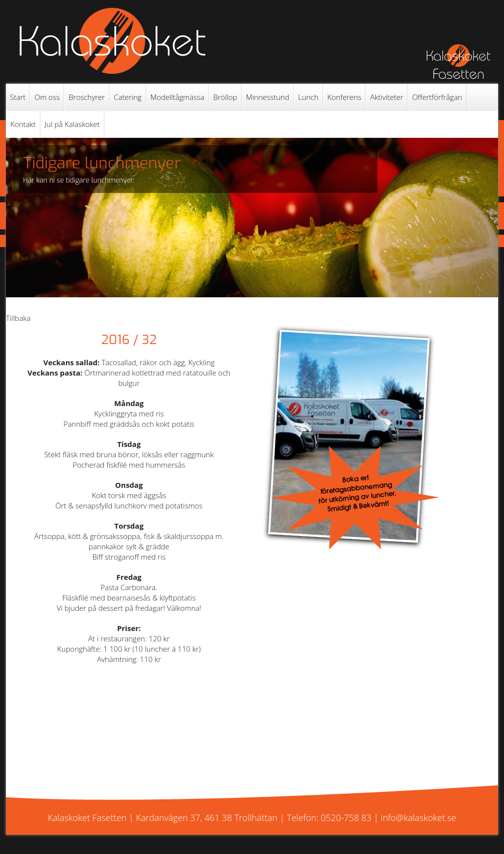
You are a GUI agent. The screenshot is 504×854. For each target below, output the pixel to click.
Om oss (47, 97)
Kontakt (23, 124)
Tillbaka (18, 318)
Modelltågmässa (178, 97)
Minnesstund (268, 97)
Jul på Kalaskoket (72, 124)
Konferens (344, 97)
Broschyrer (87, 97)
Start (18, 97)
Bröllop (225, 97)
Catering (127, 97)
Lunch (308, 97)
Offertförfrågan (437, 97)
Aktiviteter (387, 97)
